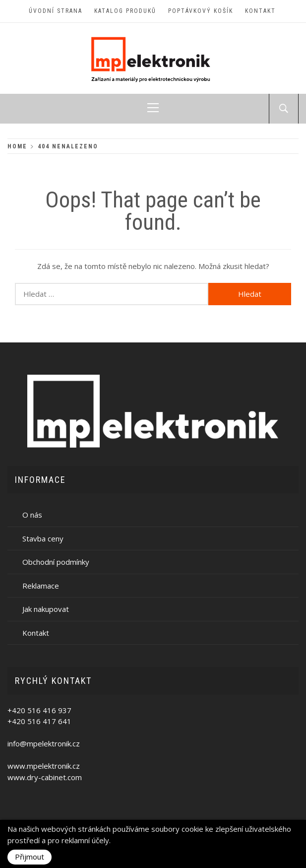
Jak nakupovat (46, 609)
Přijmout (30, 857)
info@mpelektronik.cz (44, 743)
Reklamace (41, 586)
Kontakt (260, 11)
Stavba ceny (43, 538)
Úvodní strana (56, 11)
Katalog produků (125, 11)
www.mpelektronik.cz (44, 766)
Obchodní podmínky (56, 562)
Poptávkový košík (201, 11)
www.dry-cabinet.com (45, 777)
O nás (32, 515)
